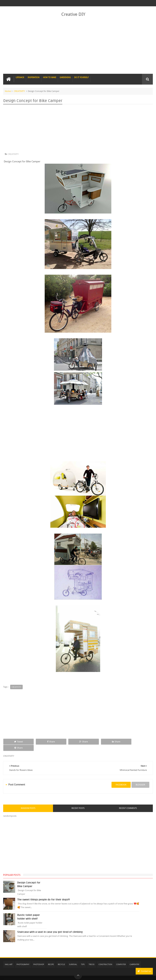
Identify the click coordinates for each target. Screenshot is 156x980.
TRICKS (92, 958)
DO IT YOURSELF (81, 77)
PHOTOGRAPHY (23, 958)
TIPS (83, 958)
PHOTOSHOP (39, 958)
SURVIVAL (73, 958)
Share (48, 742)
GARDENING (65, 77)
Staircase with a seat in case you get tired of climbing (50, 926)
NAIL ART (9, 958)
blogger (140, 778)
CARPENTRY (134, 958)
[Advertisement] (78, 46)
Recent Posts (78, 802)
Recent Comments (128, 802)
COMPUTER (121, 958)
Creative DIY (73, 14)
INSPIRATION (34, 77)
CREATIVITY (19, 91)
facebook (121, 778)
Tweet (17, 742)
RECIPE (51, 958)
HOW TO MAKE (50, 77)
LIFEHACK (20, 77)
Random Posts (28, 802)
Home (8, 91)
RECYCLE (61, 958)
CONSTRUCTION (105, 958)
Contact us (144, 965)
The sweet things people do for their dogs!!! (44, 893)
